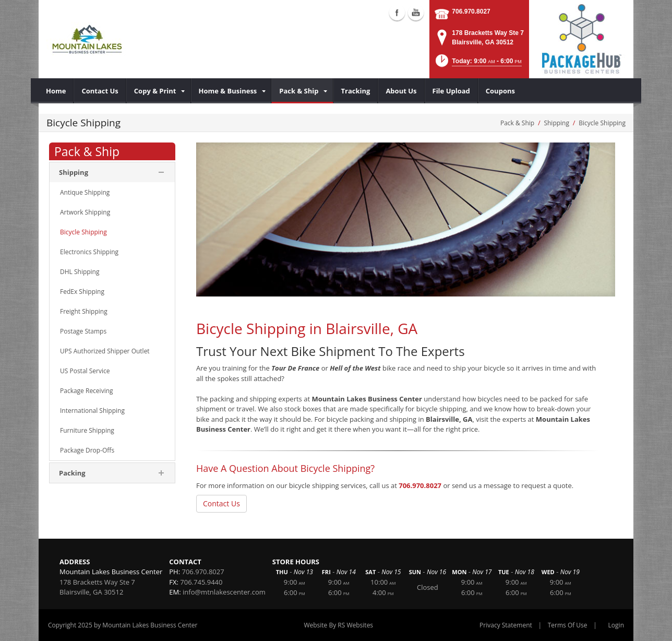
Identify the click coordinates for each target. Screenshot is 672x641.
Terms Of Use (568, 625)
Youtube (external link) (416, 13)
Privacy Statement (506, 625)
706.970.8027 (471, 11)
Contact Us (221, 503)
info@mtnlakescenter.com (224, 592)
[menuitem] (56, 91)
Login (616, 625)
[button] (478, 64)
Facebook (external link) (397, 13)
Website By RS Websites (338, 625)
